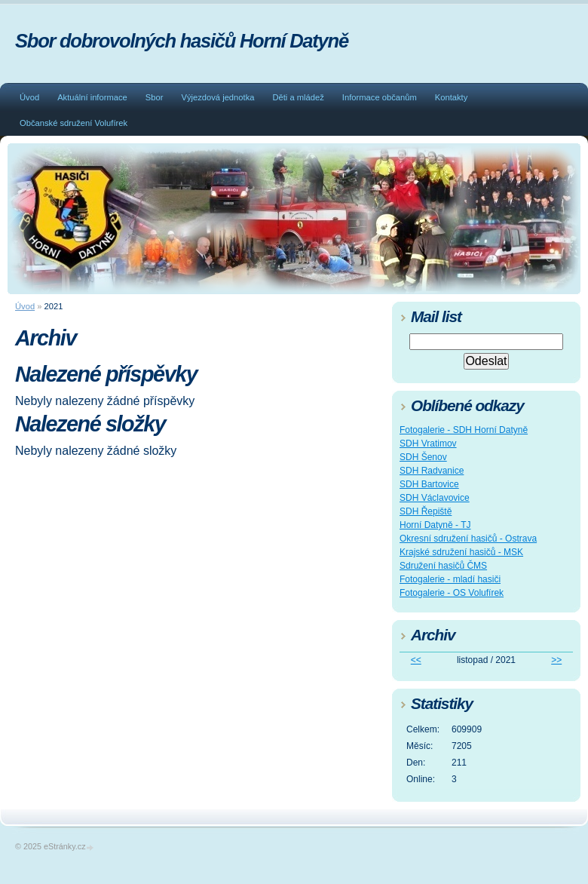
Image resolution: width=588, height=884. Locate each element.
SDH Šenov (423, 457)
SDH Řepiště (426, 511)
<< (416, 660)
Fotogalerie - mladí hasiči (450, 579)
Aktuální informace (92, 97)
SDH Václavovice (435, 498)
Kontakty (452, 97)
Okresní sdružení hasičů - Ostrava (468, 539)
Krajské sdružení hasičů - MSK (461, 552)
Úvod (29, 97)
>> (556, 660)
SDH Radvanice (432, 471)
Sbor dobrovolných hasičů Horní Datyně (182, 41)
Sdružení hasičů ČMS (443, 566)
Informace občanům (380, 97)
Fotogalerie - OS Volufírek (452, 593)
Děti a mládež (298, 97)
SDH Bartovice (429, 484)
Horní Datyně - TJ (435, 525)
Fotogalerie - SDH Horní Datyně (464, 430)
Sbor (155, 97)
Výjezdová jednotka (217, 97)
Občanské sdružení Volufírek (73, 123)
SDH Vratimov (428, 444)
